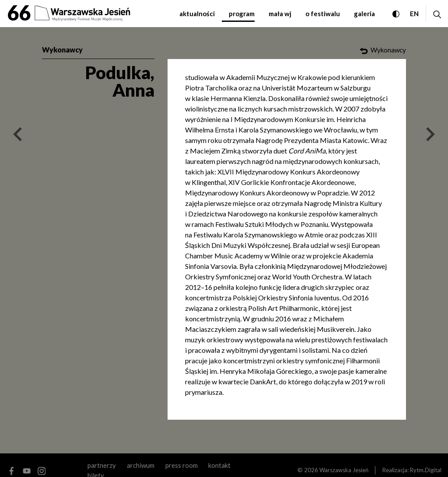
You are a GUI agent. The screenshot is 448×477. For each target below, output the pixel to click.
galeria (364, 14)
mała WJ (280, 14)
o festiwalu (323, 14)
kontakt (219, 465)
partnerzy (102, 465)
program (242, 14)
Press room (182, 465)
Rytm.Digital (426, 470)
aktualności (197, 14)
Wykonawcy (62, 50)
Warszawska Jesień (344, 470)
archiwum (141, 465)
